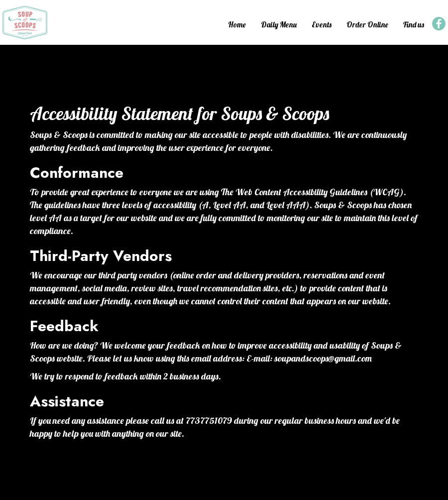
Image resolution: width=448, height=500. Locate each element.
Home (237, 25)
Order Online (367, 25)
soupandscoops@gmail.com (323, 358)
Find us (414, 25)
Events (322, 25)
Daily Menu (279, 25)
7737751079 (209, 421)
